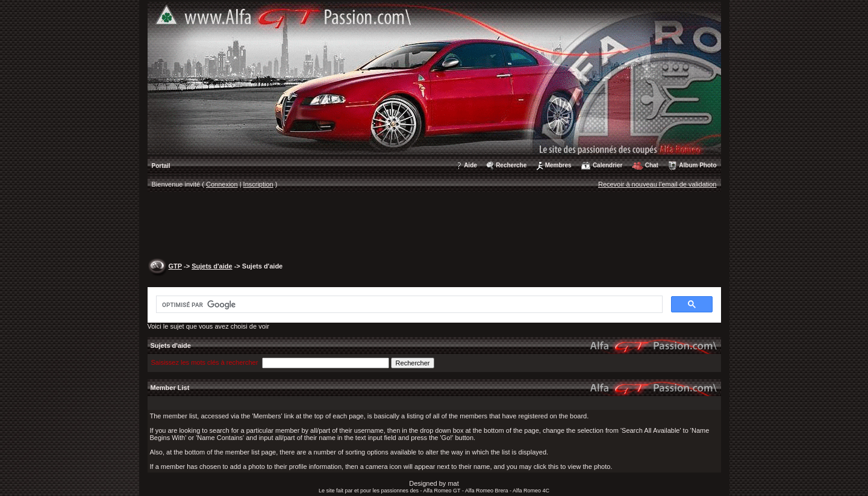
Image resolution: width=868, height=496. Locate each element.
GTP (175, 266)
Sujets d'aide (212, 266)
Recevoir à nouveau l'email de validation (657, 184)
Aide (470, 165)
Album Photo (698, 165)
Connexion (222, 184)
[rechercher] (408, 305)
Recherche (511, 165)
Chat (652, 165)
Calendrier (607, 165)
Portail (161, 166)
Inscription (258, 184)
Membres (558, 165)
